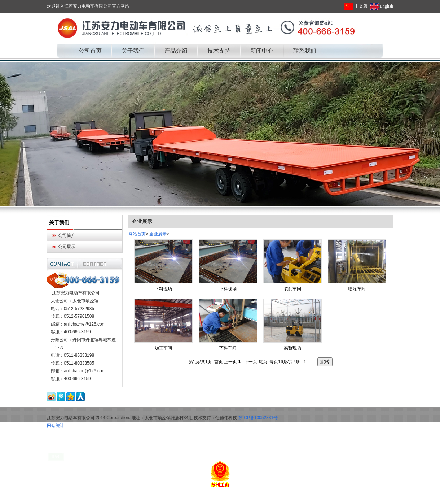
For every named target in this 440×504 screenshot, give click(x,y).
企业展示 (158, 234)
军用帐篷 (77, 500)
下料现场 (163, 289)
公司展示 (67, 247)
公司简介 (67, 235)
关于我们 (59, 222)
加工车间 (163, 348)
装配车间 (292, 289)
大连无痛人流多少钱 (108, 500)
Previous (6, 134)
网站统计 (56, 426)
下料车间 (228, 348)
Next (433, 134)
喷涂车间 (357, 289)
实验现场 (292, 348)
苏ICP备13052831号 (258, 418)
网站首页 (137, 234)
